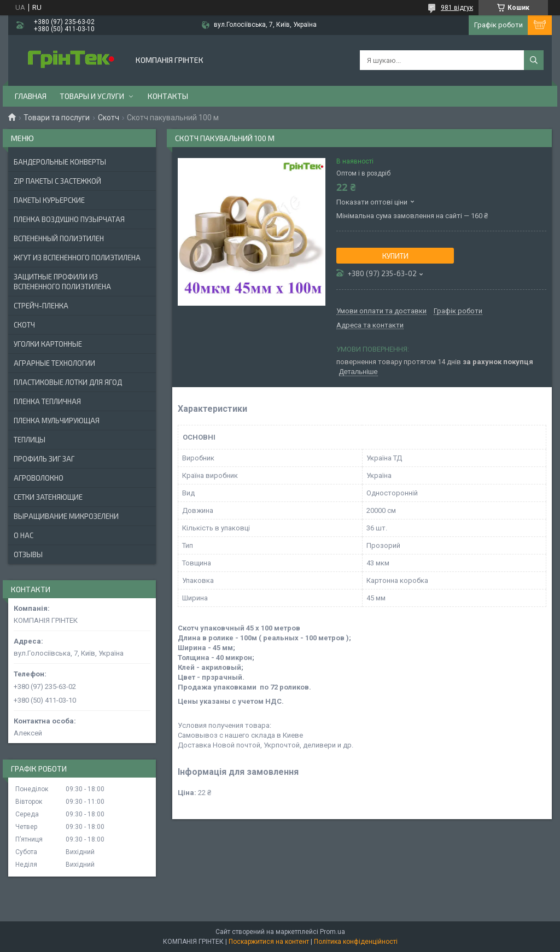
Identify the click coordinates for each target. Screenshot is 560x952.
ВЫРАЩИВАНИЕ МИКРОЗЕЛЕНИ (66, 516)
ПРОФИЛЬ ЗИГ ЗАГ (44, 459)
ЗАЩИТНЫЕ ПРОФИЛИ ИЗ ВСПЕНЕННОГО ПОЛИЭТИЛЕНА (62, 282)
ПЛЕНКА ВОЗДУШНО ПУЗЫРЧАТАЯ (69, 219)
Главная (31, 96)
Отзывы (28, 554)
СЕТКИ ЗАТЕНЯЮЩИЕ (48, 497)
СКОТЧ (24, 325)
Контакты (168, 96)
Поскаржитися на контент (269, 942)
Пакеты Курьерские (49, 200)
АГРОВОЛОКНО (39, 478)
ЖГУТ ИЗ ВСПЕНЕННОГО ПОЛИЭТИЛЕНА (77, 258)
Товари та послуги (57, 118)
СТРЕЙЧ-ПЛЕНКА (41, 306)
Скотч (109, 118)
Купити (395, 256)
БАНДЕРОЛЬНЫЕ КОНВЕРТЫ (60, 162)
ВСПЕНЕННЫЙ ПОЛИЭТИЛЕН (59, 238)
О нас (24, 535)
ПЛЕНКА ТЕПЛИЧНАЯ (47, 401)
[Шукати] (534, 60)
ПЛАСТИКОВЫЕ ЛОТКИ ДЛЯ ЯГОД (68, 382)
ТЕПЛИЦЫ (30, 440)
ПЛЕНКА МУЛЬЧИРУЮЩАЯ (57, 420)
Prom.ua (332, 932)
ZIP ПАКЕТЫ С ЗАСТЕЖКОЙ (57, 181)
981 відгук (457, 8)
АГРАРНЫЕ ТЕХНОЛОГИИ (54, 363)
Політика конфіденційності (356, 942)
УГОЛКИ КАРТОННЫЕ (48, 344)
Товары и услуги (92, 96)
